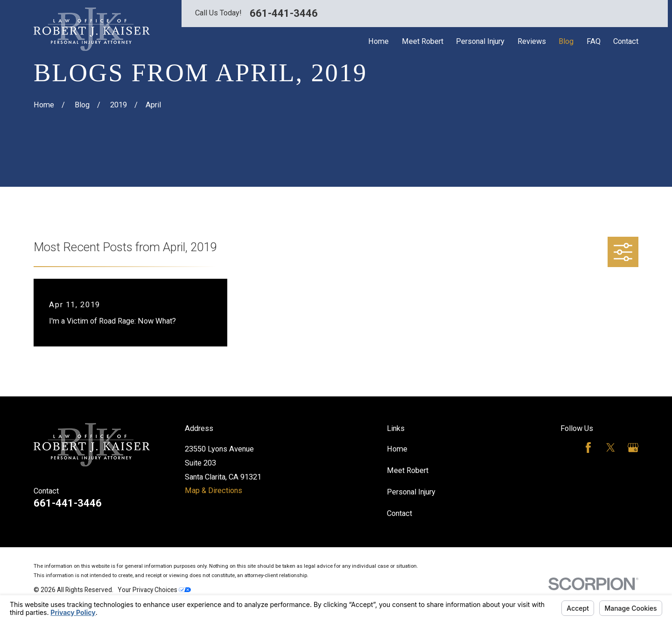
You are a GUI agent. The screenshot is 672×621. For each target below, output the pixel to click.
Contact (399, 513)
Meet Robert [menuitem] (423, 41)
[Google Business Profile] (633, 448)
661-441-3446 (284, 14)
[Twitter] (611, 448)
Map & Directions (213, 490)
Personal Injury (411, 492)
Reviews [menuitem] (532, 41)
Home (397, 449)
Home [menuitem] (378, 41)
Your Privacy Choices (154, 590)
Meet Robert (408, 470)
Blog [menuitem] (566, 41)
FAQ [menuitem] (594, 41)
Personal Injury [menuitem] (480, 41)
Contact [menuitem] (626, 41)
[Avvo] (566, 448)
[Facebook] (588, 448)
